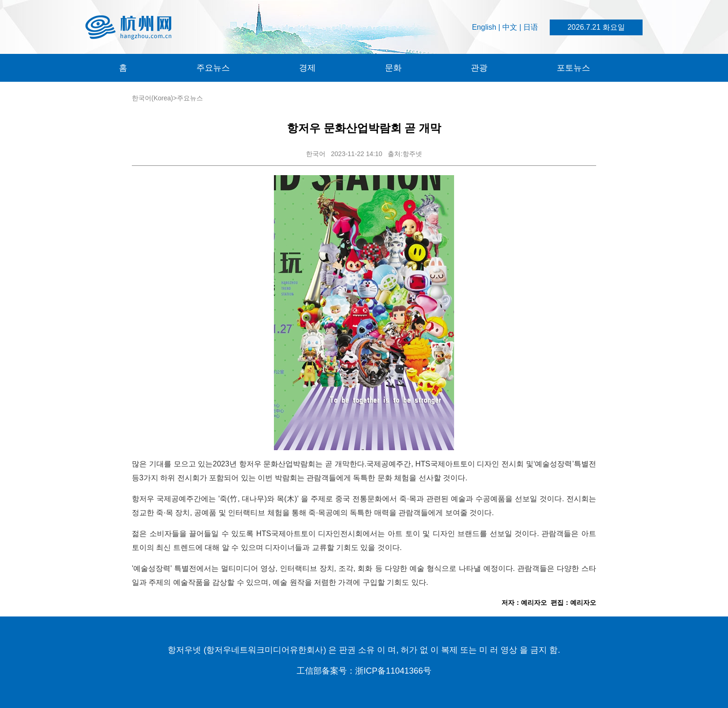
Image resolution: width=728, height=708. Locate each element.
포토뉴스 (573, 68)
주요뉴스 (213, 68)
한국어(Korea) (153, 98)
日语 (531, 27)
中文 (510, 27)
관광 (479, 68)
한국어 (316, 154)
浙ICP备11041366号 (393, 671)
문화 (393, 68)
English (484, 27)
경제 (307, 68)
